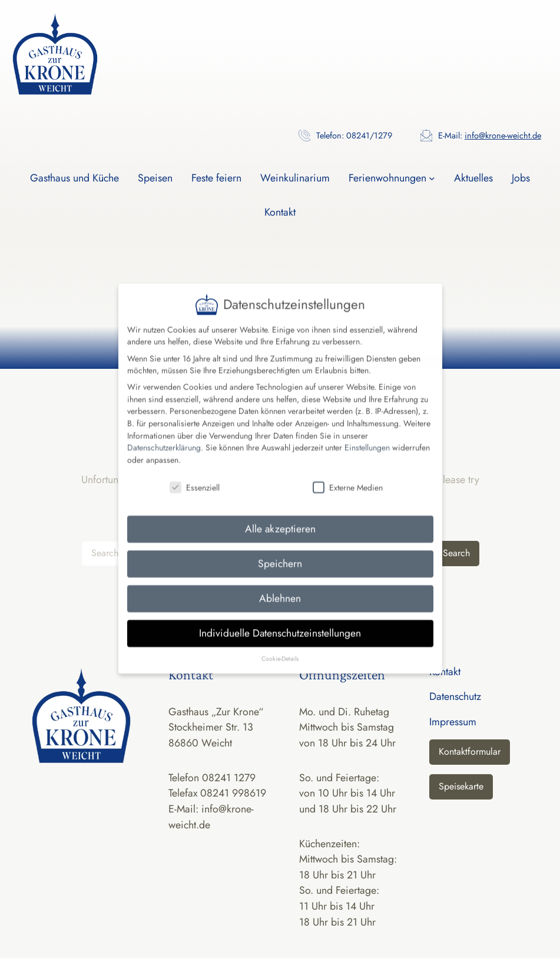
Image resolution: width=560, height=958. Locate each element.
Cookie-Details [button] (280, 645)
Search (456, 553)
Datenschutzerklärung (164, 435)
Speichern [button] (280, 551)
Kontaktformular (470, 751)
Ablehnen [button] (280, 586)
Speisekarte (461, 786)
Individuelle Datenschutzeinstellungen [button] (280, 620)
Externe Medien (348, 474)
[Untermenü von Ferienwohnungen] (432, 178)
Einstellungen (367, 435)
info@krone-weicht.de (503, 135)
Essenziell (195, 474)
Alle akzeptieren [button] (280, 516)
